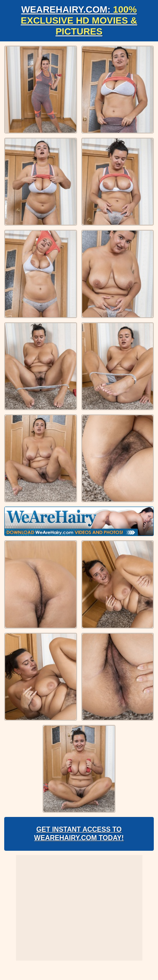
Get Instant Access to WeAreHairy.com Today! (79, 834)
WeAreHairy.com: (79, 20)
